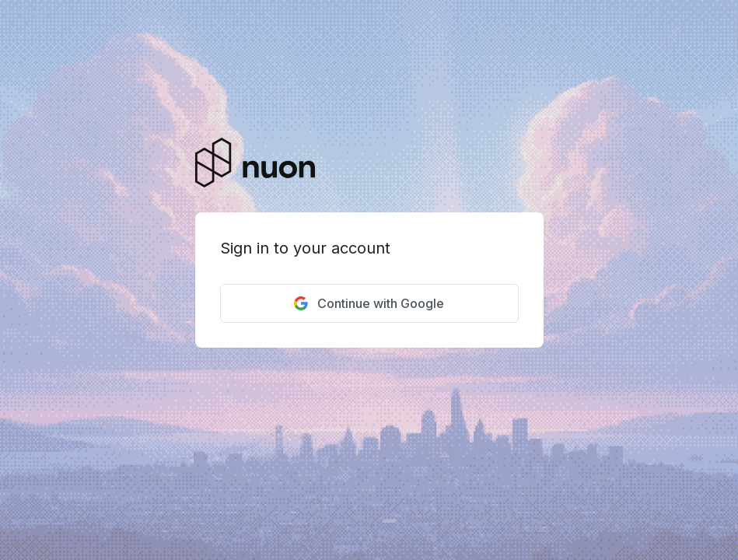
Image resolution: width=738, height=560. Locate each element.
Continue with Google (369, 303)
